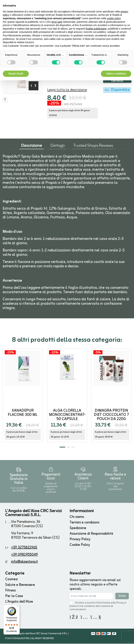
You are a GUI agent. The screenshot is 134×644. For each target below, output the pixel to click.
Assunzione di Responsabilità (91, 534)
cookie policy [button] (114, 18)
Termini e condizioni (84, 523)
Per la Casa (14, 596)
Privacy (120, 603)
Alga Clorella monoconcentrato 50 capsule (68, 415)
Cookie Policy (80, 545)
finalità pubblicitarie (96, 29)
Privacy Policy (80, 540)
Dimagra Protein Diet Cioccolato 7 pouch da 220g (111, 415)
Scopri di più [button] (16, 74)
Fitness (10, 591)
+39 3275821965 (24, 548)
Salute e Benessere (20, 585)
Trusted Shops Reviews (93, 147)
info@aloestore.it (25, 562)
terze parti (57, 22)
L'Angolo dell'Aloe (19, 602)
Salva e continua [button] (116, 74)
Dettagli (58, 147)
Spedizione (78, 528)
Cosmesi (11, 580)
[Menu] (18, 607)
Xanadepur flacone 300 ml (23, 413)
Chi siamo (77, 517)
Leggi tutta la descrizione (67, 90)
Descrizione (32, 147)
